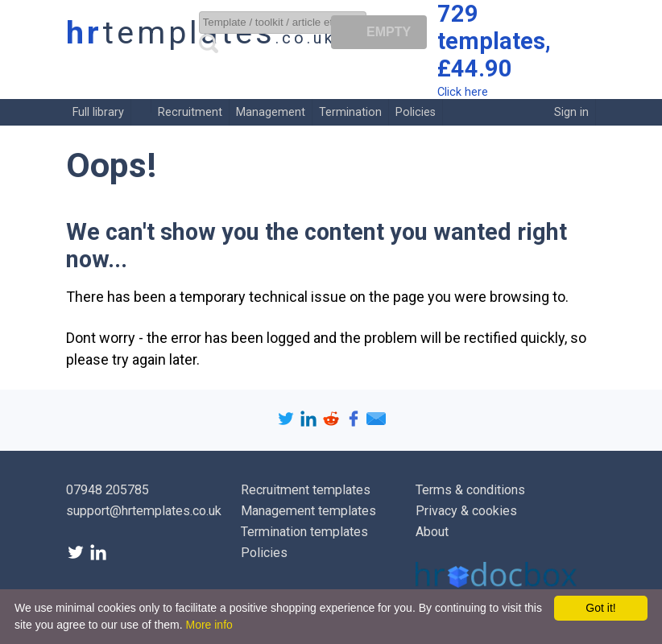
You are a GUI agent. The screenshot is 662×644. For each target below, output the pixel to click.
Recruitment (190, 112)
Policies (416, 112)
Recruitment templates (306, 490)
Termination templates (304, 532)
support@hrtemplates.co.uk (144, 511)
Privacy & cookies (466, 511)
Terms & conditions (470, 490)
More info (209, 625)
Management (271, 112)
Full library (98, 112)
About (432, 532)
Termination (350, 112)
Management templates (308, 511)
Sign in (571, 112)
